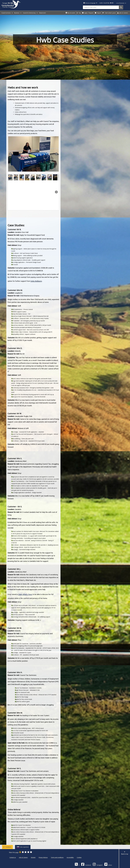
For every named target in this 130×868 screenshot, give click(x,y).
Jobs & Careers (123, 13)
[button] (10, 154)
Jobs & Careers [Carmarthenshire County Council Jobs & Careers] (23, 857)
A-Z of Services (121, 3)
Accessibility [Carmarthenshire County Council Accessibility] (70, 857)
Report (98, 13)
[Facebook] (86, 864)
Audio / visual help (106, 3)
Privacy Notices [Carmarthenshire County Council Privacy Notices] (43, 857)
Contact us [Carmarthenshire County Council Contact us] (13, 857)
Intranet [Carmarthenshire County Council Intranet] (33, 857)
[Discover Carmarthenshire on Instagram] (98, 864)
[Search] (121, 7)
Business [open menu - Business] (18, 13)
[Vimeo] (108, 864)
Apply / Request (88, 13)
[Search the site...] (101, 7)
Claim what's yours (109, 13)
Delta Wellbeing (36, 281)
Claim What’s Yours (25, 594)
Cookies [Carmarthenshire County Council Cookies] (79, 857)
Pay (79, 13)
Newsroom (42, 13)
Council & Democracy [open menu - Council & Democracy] (30, 13)
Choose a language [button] (90, 3)
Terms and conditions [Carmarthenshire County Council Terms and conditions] (57, 857)
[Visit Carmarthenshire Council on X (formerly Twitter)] (77, 864)
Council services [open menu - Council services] (7, 13)
